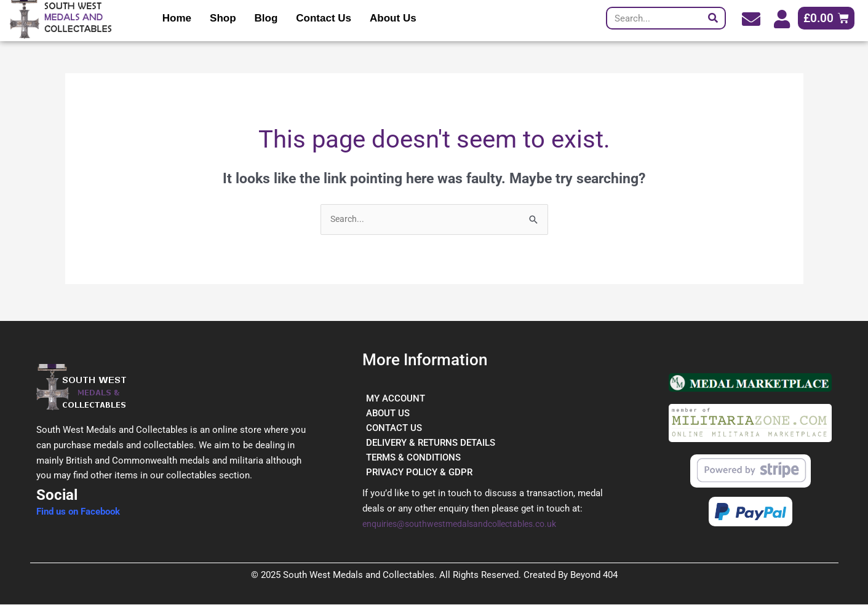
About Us (393, 18)
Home (177, 18)
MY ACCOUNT (396, 399)
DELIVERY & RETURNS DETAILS (431, 443)
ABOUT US (388, 414)
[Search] (713, 18)
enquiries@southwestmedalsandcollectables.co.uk (467, 524)
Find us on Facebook (78, 512)
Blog (266, 18)
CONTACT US (394, 429)
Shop (223, 18)
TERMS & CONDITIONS (413, 458)
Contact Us (324, 18)
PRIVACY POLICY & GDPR (419, 473)
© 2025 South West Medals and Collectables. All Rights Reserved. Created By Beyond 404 (434, 575)
